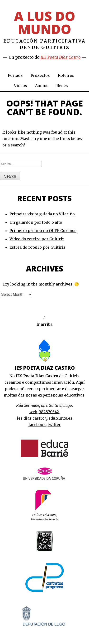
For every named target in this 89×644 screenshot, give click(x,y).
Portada (15, 75)
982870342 (49, 412)
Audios (42, 86)
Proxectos (40, 75)
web (33, 412)
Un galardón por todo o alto (36, 222)
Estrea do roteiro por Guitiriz (37, 247)
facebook (37, 425)
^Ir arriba (44, 321)
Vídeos (21, 86)
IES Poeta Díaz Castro (61, 57)
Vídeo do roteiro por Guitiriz (37, 239)
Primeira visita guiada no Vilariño (42, 214)
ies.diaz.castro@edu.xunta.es (45, 418)
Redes (62, 86)
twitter (54, 425)
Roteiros (66, 75)
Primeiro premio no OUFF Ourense (43, 231)
